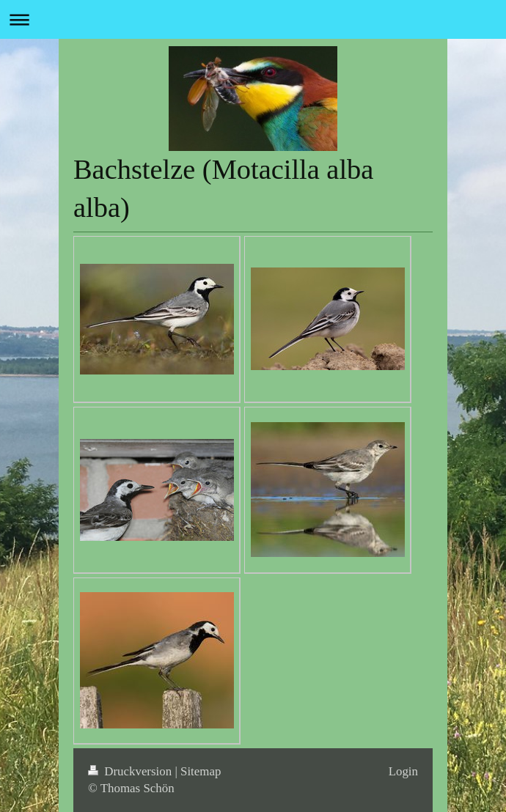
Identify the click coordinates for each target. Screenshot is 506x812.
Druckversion (131, 771)
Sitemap (201, 771)
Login (403, 771)
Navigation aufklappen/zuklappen (253, 19)
